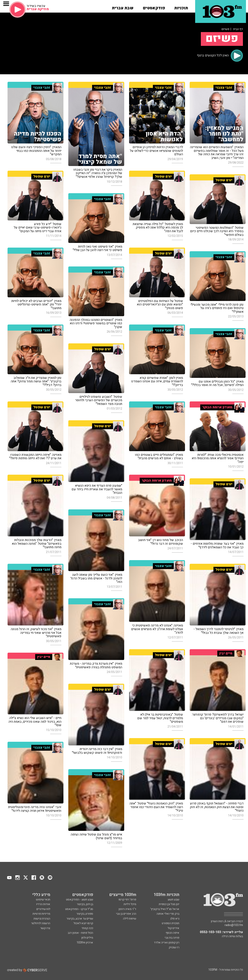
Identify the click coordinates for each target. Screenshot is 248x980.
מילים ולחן (87, 938)
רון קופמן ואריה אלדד (167, 943)
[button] (181, 7)
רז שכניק (174, 947)
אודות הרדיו (43, 904)
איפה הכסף (172, 933)
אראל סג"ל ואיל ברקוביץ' (165, 909)
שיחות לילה (130, 919)
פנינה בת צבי (172, 938)
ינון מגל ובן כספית (169, 904)
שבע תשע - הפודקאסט (80, 900)
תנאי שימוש (43, 900)
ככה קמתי (87, 928)
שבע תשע (173, 900)
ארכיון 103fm (85, 943)
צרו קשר (45, 928)
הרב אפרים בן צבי (126, 914)
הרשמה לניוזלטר (41, 923)
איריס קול (173, 928)
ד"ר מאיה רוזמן (127, 909)
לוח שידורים (43, 909)
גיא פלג (175, 919)
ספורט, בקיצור (85, 914)
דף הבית (238, 29)
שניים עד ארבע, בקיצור (80, 919)
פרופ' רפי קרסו (127, 900)
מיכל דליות (130, 904)
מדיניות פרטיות (41, 914)
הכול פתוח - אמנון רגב (80, 933)
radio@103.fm (234, 925)
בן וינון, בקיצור (85, 904)
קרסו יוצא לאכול (83, 923)
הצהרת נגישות (42, 919)
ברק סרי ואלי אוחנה (168, 914)
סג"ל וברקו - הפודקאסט (79, 909)
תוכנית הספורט (171, 923)
